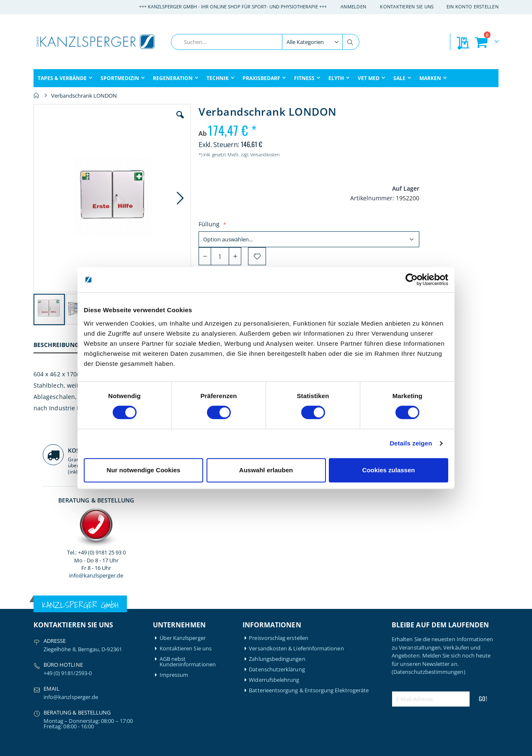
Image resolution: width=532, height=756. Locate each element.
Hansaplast (108, 603)
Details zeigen (411, 443)
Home (36, 96)
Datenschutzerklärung (277, 499)
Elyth (40, 661)
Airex (40, 603)
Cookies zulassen (389, 470)
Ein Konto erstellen (473, 6)
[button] (165, 121)
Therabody (107, 687)
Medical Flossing (114, 635)
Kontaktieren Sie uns (407, 6)
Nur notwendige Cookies (144, 470)
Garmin (43, 698)
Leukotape (107, 624)
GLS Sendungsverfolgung (191, 645)
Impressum (174, 505)
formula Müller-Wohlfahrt (53, 674)
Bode (40, 624)
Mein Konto (174, 603)
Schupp (103, 666)
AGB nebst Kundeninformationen (188, 492)
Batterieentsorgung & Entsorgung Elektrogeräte (309, 520)
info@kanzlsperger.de (445, 241)
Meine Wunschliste (183, 624)
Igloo (100, 614)
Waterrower (108, 698)
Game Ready (49, 687)
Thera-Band (108, 677)
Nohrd (102, 645)
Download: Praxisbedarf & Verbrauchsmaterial (192, 658)
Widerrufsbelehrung (274, 510)
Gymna (43, 708)
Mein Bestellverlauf (183, 614)
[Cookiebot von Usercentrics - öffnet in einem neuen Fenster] (412, 280)
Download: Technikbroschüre (182, 674)
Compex (44, 651)
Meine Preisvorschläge (188, 635)
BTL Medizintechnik (53, 637)
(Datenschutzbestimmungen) (429, 502)
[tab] (62, 346)
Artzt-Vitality (49, 614)
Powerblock (108, 656)
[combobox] (265, 42)
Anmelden (353, 6)
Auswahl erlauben (266, 470)
